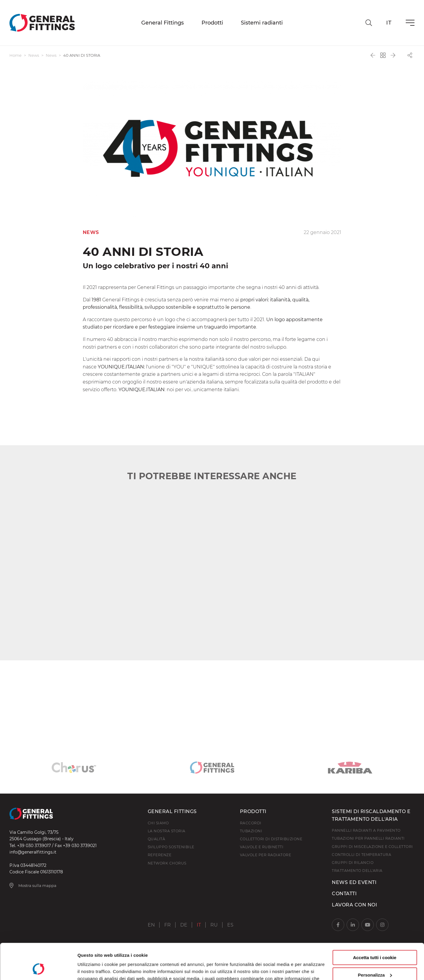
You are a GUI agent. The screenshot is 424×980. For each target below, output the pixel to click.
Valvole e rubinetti (262, 847)
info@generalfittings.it (33, 852)
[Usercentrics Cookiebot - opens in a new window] (38, 968)
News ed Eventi (354, 882)
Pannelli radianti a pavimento (366, 830)
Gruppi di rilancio (353, 863)
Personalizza (375, 941)
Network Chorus (167, 863)
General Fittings (163, 23)
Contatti (344, 894)
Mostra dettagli (93, 968)
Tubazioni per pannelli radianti (368, 838)
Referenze (160, 855)
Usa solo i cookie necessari (375, 959)
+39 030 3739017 (34, 846)
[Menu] (410, 23)
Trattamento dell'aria (357, 871)
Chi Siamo (158, 823)
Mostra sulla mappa (33, 885)
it (389, 23)
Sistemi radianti (262, 23)
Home (16, 55)
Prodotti (212, 23)
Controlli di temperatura (362, 855)
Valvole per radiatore (266, 855)
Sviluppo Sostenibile (171, 847)
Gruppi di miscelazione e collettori (372, 847)
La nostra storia (167, 831)
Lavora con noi (354, 905)
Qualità (157, 839)
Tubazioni (251, 831)
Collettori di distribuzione (271, 839)
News (34, 55)
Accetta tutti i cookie (375, 924)
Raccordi (251, 823)
